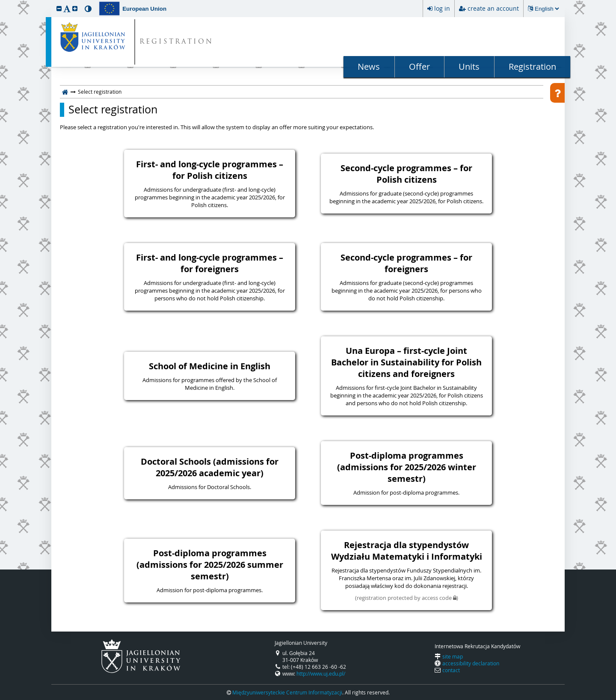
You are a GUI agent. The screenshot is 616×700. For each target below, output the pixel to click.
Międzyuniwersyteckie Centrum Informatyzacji (287, 692)
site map (453, 656)
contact (451, 670)
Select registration (113, 110)
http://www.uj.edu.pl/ (321, 673)
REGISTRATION (176, 42)
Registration (532, 67)
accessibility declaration (471, 663)
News (369, 67)
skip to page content (2, 2)
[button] (59, 8)
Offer (419, 67)
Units (469, 67)
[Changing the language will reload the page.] (547, 9)
